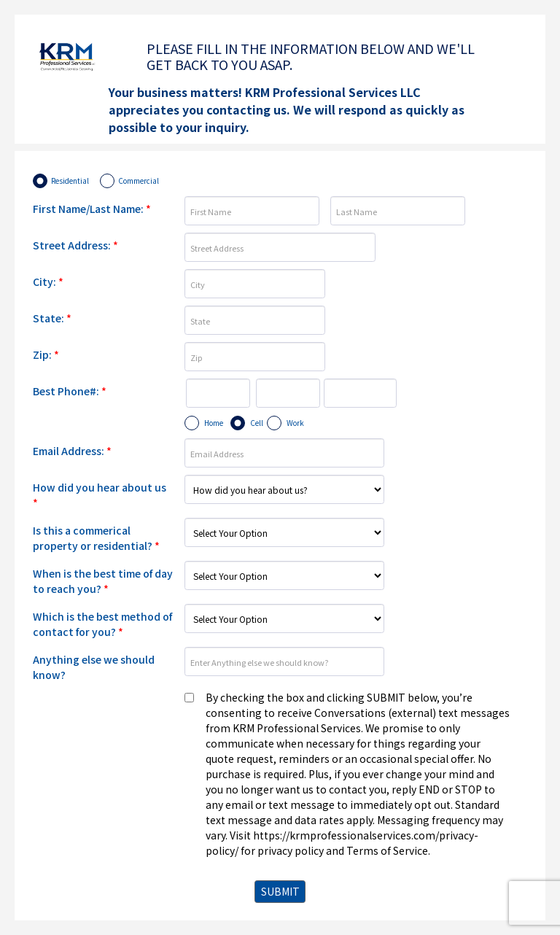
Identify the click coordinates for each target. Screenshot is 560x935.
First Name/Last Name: (92, 209)
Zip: (46, 354)
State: (52, 318)
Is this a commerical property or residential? (96, 538)
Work (295, 423)
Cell (257, 423)
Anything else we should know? (94, 667)
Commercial (139, 181)
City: (48, 282)
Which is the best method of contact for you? (102, 624)
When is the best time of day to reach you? (103, 581)
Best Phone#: (70, 391)
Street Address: (75, 245)
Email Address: (72, 451)
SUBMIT (280, 891)
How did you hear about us (100, 495)
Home (214, 423)
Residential (70, 181)
